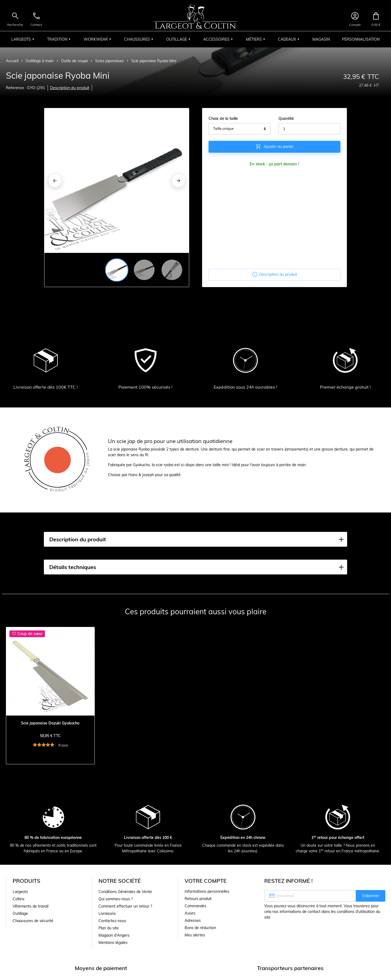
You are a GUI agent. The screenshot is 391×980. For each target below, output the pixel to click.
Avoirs (190, 913)
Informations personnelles (207, 891)
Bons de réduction (200, 928)
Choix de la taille (223, 118)
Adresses (193, 920)
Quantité (286, 118)
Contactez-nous (112, 921)
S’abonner (371, 896)
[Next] (178, 181)
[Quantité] (309, 129)
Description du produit (70, 88)
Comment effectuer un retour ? (125, 906)
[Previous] (55, 181)
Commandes (196, 906)
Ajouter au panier (274, 147)
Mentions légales (113, 943)
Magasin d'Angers (114, 935)
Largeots (20, 892)
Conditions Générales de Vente (125, 892)
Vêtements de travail (31, 906)
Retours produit (198, 899)
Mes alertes (195, 935)
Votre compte (206, 881)
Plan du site (109, 928)
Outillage (20, 913)
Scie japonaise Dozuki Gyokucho (50, 723)
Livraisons (107, 913)
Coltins (19, 899)
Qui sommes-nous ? (116, 899)
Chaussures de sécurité (33, 921)
